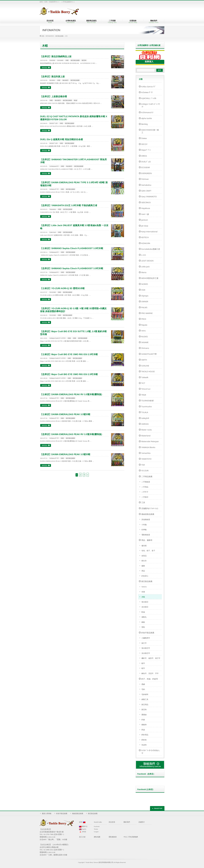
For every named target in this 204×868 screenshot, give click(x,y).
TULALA (145, 412)
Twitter (96, 829)
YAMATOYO (146, 459)
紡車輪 (144, 530)
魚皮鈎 (144, 745)
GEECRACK (146, 202)
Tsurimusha (147, 407)
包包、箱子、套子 (148, 551)
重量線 (144, 715)
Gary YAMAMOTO (149, 197)
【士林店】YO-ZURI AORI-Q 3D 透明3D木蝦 (62, 288)
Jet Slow (145, 226)
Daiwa (144, 138)
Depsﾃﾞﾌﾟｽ (146, 150)
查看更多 (45, 68)
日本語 (83, 832)
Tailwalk (145, 377)
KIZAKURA (146, 243)
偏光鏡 (144, 546)
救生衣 (144, 561)
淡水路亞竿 (146, 653)
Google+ (96, 832)
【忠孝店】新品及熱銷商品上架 (56, 56)
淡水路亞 (145, 607)
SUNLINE (145, 366)
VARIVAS (145, 424)
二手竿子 (145, 492)
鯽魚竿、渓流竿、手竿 (150, 673)
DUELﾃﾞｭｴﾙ (54, 123)
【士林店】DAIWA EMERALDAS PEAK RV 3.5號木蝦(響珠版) (71, 394)
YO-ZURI (53, 292)
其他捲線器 (146, 519)
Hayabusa (146, 208)
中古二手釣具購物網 (131, 837)
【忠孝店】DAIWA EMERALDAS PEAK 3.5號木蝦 (65, 454)
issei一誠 (145, 214)
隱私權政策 (113, 837)
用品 (143, 571)
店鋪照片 (142, 822)
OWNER (52, 60)
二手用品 (145, 487)
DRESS (144, 156)
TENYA (144, 587)
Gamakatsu (146, 185)
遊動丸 (144, 617)
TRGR (144, 395)
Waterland (146, 436)
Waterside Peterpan (150, 441)
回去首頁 (112, 822)
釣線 (143, 720)
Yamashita (53, 209)
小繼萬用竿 (146, 638)
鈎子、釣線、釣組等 (150, 679)
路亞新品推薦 (75, 60)
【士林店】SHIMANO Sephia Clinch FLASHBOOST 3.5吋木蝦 (72, 248)
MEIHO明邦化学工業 (150, 278)
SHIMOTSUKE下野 (149, 354)
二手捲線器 (146, 482)
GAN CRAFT (146, 191)
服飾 (143, 566)
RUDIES (52, 80)
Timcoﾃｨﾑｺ (146, 389)
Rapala (144, 325)
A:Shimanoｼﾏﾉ (54, 166)
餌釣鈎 (144, 740)
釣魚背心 (145, 576)
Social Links (98, 822)
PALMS (144, 307)
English (83, 829)
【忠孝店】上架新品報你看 (54, 97)
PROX (144, 319)
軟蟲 (76, 100)
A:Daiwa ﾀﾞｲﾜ (54, 189)
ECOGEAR (146, 167)
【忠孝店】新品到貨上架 (52, 77)
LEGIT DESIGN (147, 261)
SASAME (60, 60)
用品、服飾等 (147, 540)
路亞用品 (145, 704)
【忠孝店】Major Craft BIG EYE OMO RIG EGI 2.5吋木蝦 (69, 374)
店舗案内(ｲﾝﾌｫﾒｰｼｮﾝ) (150, 508)
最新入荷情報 (47, 814)
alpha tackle (147, 118)
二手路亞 (145, 497)
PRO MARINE (147, 313)
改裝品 (144, 556)
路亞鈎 (84, 60)
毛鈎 (143, 689)
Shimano (145, 348)
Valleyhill (145, 418)
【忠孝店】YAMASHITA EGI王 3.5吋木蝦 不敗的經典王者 (69, 205)
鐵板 (143, 622)
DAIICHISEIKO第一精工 (150, 131)
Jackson (145, 220)
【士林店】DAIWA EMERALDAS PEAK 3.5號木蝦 (65, 414)
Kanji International (149, 232)
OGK (143, 290)
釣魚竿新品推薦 (148, 633)
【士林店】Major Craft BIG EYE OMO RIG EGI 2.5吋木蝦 (69, 354)
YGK (143, 465)
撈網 (143, 684)
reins (144, 331)
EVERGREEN (147, 173)
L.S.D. (144, 255)
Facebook (97, 826)
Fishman (145, 179)
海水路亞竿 (146, 648)
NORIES (145, 284)
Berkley (145, 124)
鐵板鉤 (144, 725)
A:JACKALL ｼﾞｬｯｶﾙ (149, 98)
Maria (144, 272)
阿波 (143, 730)
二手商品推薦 (147, 476)
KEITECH (145, 237)
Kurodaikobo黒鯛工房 (151, 249)
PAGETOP (158, 808)
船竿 (143, 663)
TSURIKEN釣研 (148, 401)
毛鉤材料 (145, 694)
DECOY (144, 144)
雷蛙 (143, 627)
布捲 (69, 338)
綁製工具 (145, 699)
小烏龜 (144, 525)
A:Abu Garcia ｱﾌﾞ (149, 87)
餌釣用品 (145, 735)
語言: (82, 822)
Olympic (145, 296)
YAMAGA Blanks (148, 447)
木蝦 (67, 60)
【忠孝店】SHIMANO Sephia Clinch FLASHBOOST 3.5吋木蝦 (72, 268)
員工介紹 (82, 837)
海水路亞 (65, 80)
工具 (143, 502)
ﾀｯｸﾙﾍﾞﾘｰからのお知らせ (151, 752)
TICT (143, 383)
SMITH (144, 360)
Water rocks (147, 430)
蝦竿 (143, 668)
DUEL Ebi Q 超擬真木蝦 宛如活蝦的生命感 (61, 139)
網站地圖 (97, 837)
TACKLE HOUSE (148, 371)
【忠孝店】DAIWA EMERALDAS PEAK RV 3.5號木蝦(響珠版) (71, 434)
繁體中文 (83, 827)
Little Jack (53, 232)
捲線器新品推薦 (148, 514)
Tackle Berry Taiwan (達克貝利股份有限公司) (100, 862)
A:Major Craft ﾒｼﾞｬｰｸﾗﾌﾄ (58, 338)
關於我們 (127, 822)
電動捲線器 (146, 535)
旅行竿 (144, 643)
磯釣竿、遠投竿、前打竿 (151, 658)
